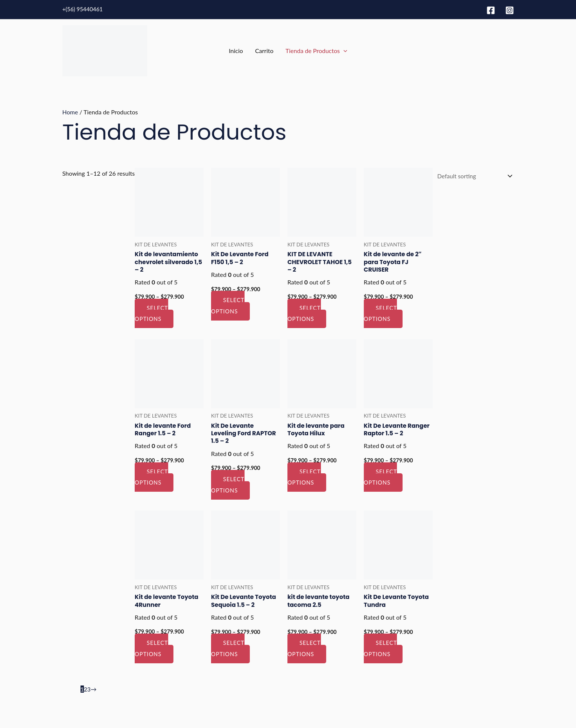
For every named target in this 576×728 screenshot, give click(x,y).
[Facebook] (491, 10)
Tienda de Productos (316, 51)
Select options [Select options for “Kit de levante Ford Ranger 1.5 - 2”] (152, 477)
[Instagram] (510, 10)
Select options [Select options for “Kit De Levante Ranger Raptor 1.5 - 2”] (379, 477)
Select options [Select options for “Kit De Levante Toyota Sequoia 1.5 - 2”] (228, 649)
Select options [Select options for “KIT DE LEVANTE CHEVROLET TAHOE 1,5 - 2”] (303, 313)
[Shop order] (472, 176)
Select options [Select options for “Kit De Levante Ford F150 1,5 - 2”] (228, 305)
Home (71, 112)
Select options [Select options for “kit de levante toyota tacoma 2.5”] (303, 649)
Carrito (264, 51)
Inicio (236, 51)
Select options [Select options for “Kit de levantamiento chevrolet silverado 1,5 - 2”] (152, 313)
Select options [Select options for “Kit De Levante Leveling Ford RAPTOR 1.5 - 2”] (228, 485)
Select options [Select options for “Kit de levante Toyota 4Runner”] (152, 649)
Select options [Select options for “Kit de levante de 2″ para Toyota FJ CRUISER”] (379, 313)
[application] (343, 51)
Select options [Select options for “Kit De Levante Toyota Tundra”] (379, 649)
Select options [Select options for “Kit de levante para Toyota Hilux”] (303, 477)
